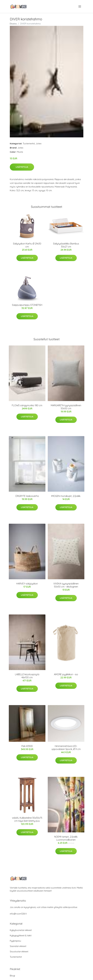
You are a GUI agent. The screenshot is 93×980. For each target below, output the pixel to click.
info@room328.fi (18, 914)
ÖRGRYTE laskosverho (27, 496)
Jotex (39, 144)
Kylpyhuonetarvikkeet (21, 930)
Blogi (12, 976)
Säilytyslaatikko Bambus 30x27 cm (66, 245)
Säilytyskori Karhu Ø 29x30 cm (27, 245)
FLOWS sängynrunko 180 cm (27, 405)
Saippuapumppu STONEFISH (27, 305)
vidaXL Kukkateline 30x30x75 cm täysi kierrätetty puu (27, 819)
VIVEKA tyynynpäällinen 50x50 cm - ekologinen (66, 585)
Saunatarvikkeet (18, 946)
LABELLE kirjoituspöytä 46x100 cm (27, 676)
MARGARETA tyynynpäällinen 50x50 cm (66, 407)
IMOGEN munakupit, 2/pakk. (66, 496)
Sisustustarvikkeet (19, 951)
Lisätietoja (22, 167)
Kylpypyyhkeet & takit (21, 935)
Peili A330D (27, 746)
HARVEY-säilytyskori (27, 584)
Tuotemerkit (29, 144)
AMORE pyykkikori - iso (66, 674)
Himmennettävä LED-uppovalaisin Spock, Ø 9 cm (66, 748)
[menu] (80, 6)
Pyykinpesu (15, 941)
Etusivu (13, 24)
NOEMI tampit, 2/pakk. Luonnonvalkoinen (66, 838)
